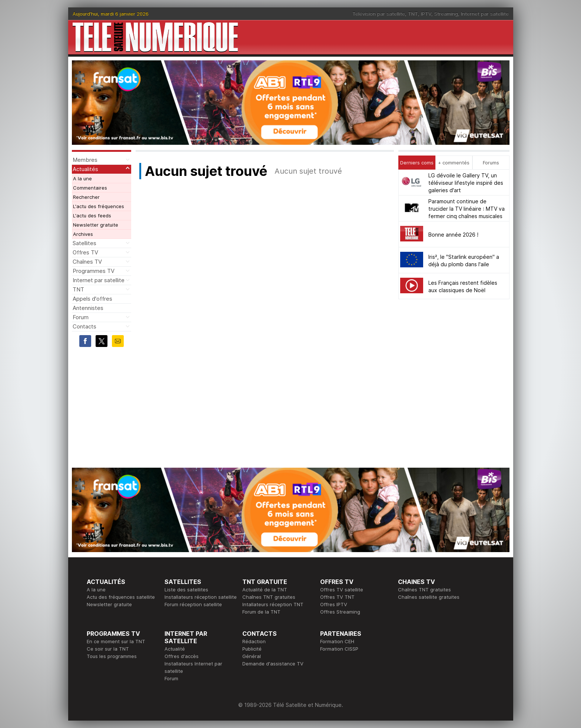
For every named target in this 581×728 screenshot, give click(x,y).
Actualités (85, 169)
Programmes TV (94, 271)
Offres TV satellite (342, 590)
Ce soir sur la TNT (108, 649)
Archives (83, 234)
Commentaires (90, 188)
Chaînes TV (87, 262)
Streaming (446, 14)
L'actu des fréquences (99, 206)
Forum (81, 317)
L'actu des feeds (92, 216)
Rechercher (86, 197)
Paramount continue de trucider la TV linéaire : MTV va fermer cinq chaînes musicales (467, 209)
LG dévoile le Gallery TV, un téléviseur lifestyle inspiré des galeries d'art (466, 183)
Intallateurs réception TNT (273, 604)
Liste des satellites (186, 590)
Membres (85, 160)
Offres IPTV (334, 604)
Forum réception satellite (193, 604)
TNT (413, 14)
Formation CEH (337, 641)
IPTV (426, 14)
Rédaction (254, 641)
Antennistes (88, 308)
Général (252, 656)
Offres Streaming (340, 612)
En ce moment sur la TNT (116, 641)
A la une (82, 178)
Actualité (175, 649)
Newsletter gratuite (96, 225)
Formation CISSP (339, 649)
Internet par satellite (485, 14)
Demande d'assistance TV (273, 664)
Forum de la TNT (261, 612)
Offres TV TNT (337, 597)
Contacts (84, 326)
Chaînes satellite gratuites (429, 597)
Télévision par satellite (379, 14)
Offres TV (85, 252)
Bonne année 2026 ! (453, 235)
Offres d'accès (182, 656)
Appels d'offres (92, 299)
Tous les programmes (112, 656)
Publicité (252, 649)
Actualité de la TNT (265, 590)
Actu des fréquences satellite (121, 597)
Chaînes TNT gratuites (269, 597)
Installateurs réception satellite (201, 597)
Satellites (84, 243)
